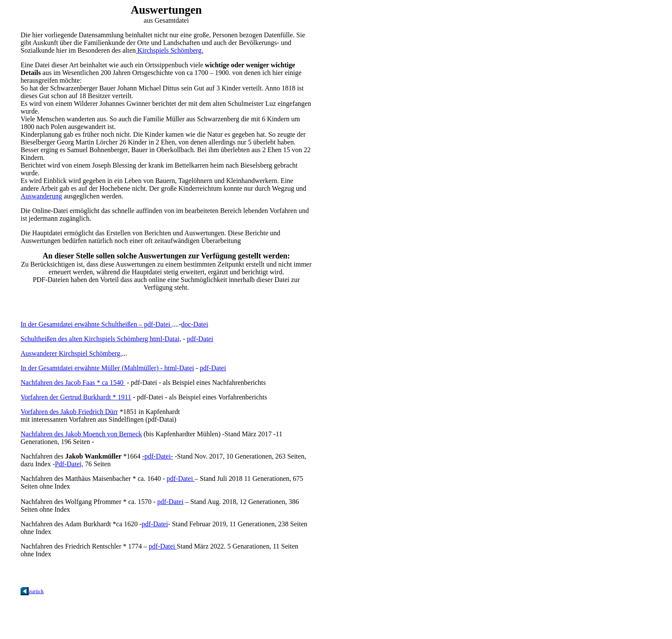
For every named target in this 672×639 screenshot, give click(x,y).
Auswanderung (41, 196)
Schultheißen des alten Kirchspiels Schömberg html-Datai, (101, 339)
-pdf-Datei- (158, 456)
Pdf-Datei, (69, 464)
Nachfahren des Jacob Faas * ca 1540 (73, 382)
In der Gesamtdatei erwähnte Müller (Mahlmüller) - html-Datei (107, 368)
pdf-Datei (200, 339)
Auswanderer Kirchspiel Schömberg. (71, 353)
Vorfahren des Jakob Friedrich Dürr (69, 412)
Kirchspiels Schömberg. (169, 50)
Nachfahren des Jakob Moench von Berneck (81, 434)
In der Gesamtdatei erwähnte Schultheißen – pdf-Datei (96, 324)
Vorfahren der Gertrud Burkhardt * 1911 (76, 397)
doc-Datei (195, 324)
